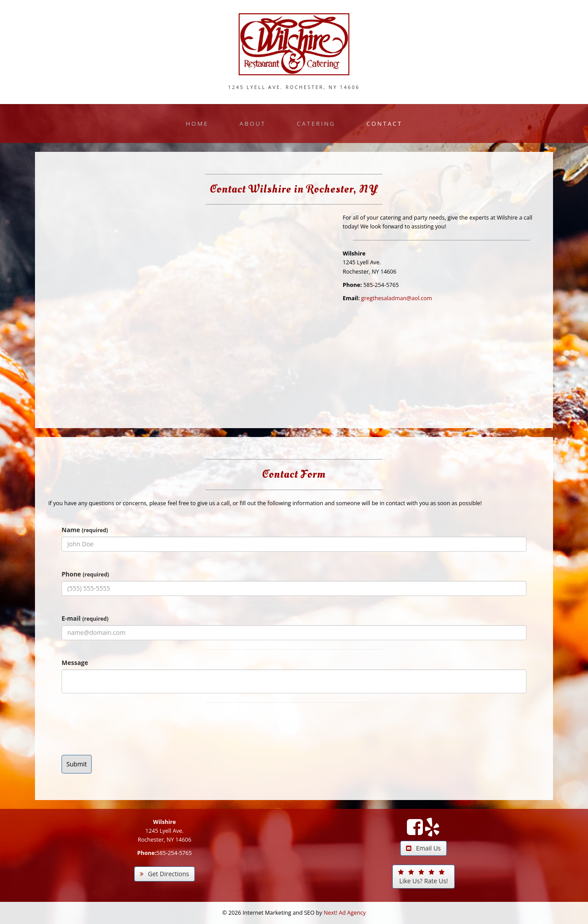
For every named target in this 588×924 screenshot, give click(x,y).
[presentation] (129, 729)
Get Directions (164, 874)
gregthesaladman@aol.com (397, 298)
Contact (384, 124)
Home (197, 124)
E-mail (85, 618)
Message (75, 663)
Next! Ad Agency (345, 913)
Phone (85, 574)
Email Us (423, 848)
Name (85, 530)
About (253, 124)
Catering (316, 124)
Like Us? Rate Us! (423, 877)
